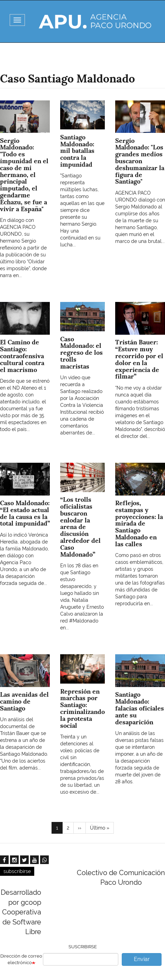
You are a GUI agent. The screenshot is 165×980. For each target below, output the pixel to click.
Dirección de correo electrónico (21, 959)
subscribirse (17, 871)
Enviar (142, 959)
